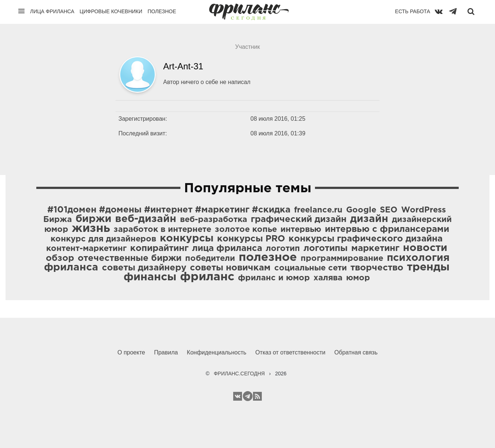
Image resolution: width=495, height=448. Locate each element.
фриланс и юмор (274, 278)
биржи (93, 219)
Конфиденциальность (217, 352)
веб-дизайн (146, 219)
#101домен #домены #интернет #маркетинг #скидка (169, 210)
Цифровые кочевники (111, 11)
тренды (428, 267)
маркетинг (375, 248)
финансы (150, 277)
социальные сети (311, 268)
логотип (283, 249)
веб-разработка (214, 220)
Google (361, 210)
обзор (60, 258)
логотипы (326, 248)
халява (328, 278)
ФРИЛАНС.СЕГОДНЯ (239, 374)
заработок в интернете (162, 230)
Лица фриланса (52, 11)
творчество (377, 268)
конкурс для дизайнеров (103, 239)
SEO (389, 210)
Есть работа (412, 11)
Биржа (58, 220)
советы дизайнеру (144, 268)
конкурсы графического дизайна (366, 239)
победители (210, 259)
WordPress (423, 210)
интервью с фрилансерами (387, 229)
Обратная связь (356, 352)
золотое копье (246, 230)
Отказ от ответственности (290, 352)
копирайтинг (159, 248)
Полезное (162, 11)
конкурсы (187, 238)
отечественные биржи (130, 258)
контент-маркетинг (86, 249)
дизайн (369, 219)
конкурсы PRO (251, 239)
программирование (342, 259)
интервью (301, 230)
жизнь (91, 229)
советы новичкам (230, 268)
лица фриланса (227, 248)
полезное (268, 258)
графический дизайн (299, 219)
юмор (358, 278)
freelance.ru (318, 210)
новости (425, 248)
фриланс (207, 277)
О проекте (131, 352)
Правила (166, 352)
